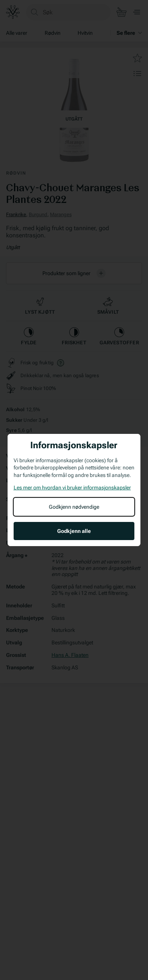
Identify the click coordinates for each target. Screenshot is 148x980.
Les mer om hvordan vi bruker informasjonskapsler (72, 488)
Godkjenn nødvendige (74, 507)
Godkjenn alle (74, 531)
